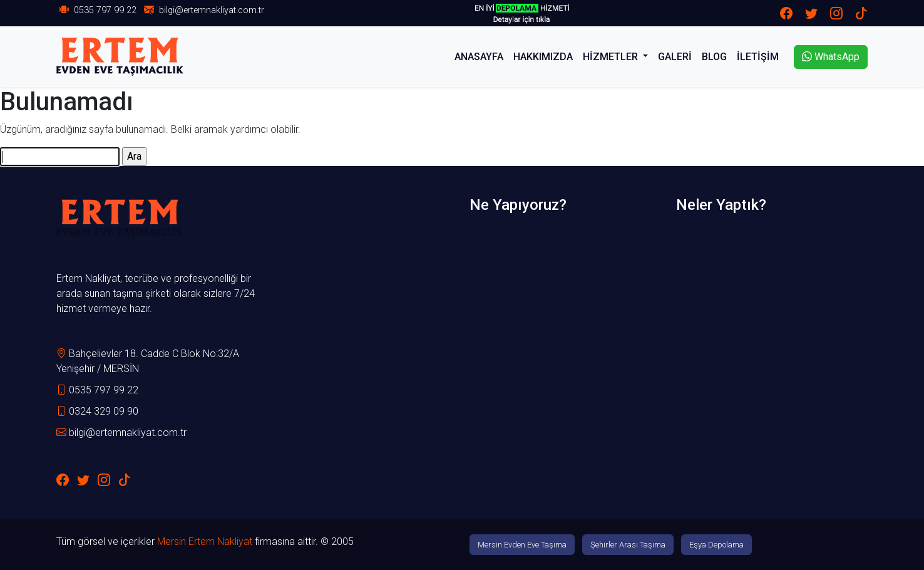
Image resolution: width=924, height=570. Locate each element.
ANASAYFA (479, 57)
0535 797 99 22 (105, 10)
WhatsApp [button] (831, 57)
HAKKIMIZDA (543, 57)
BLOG (714, 57)
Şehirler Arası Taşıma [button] (628, 545)
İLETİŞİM (758, 57)
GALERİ (675, 57)
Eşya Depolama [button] (716, 545)
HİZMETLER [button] (612, 57)
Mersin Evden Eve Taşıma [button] (522, 545)
